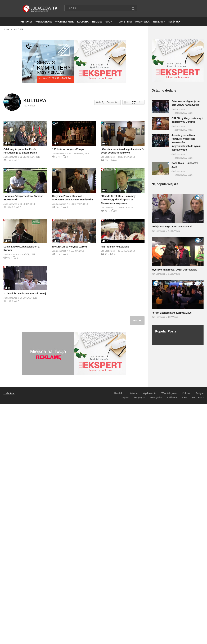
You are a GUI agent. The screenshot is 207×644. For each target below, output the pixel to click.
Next (136, 321)
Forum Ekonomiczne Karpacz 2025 (172, 313)
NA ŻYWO (174, 22)
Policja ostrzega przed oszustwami (172, 227)
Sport (126, 398)
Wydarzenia (150, 393)
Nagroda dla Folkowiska (115, 247)
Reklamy (172, 398)
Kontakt (119, 393)
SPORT (110, 22)
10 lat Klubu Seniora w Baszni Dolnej (25, 294)
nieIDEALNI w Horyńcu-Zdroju (70, 247)
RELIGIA (97, 22)
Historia (133, 393)
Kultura (186, 393)
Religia (200, 393)
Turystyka (140, 398)
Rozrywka (156, 398)
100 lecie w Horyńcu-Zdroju (68, 149)
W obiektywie (169, 393)
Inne (185, 398)
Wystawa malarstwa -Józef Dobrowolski (174, 270)
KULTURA (83, 22)
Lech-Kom (9, 393)
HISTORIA (26, 22)
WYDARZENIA (44, 22)
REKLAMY (159, 22)
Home (6, 30)
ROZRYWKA (142, 22)
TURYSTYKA (125, 22)
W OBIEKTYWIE (65, 22)
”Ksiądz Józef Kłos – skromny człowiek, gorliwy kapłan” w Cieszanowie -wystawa (118, 200)
